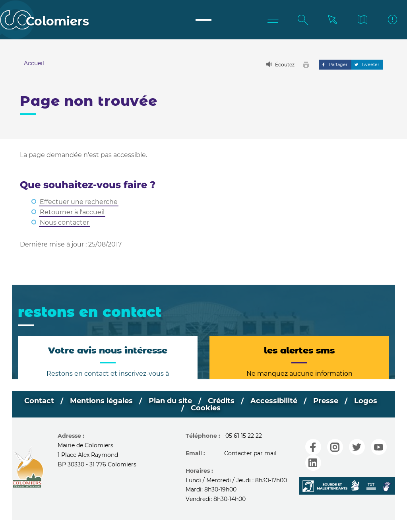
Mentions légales (101, 401)
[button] (308, 65)
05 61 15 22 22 (244, 436)
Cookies (206, 408)
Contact (39, 401)
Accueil (34, 63)
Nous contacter (64, 222)
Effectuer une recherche (79, 202)
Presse (326, 401)
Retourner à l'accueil (72, 212)
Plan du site (170, 401)
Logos (366, 401)
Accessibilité (274, 401)
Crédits (221, 401)
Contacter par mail (250, 453)
